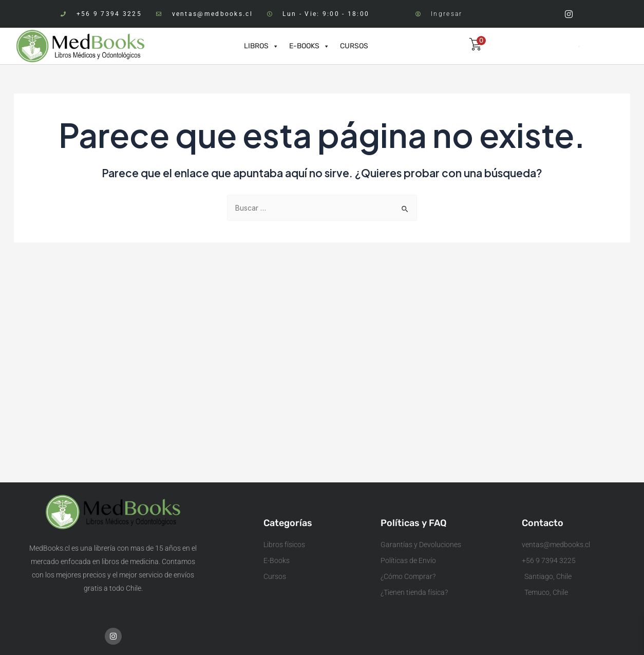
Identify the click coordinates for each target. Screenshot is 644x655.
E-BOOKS (309, 46)
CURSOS (354, 46)
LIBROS (261, 46)
